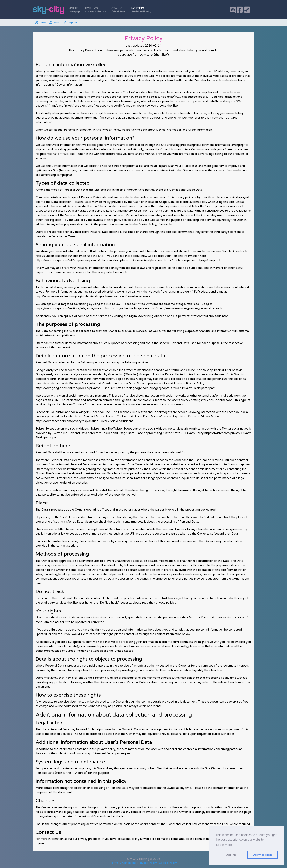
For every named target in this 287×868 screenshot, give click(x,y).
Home (74, 10)
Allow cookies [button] (263, 855)
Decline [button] (231, 855)
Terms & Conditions (123, 863)
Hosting (141, 10)
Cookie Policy (168, 863)
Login (54, 23)
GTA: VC (119, 10)
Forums (96, 10)
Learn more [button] (224, 845)
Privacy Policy (148, 863)
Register (70, 23)
